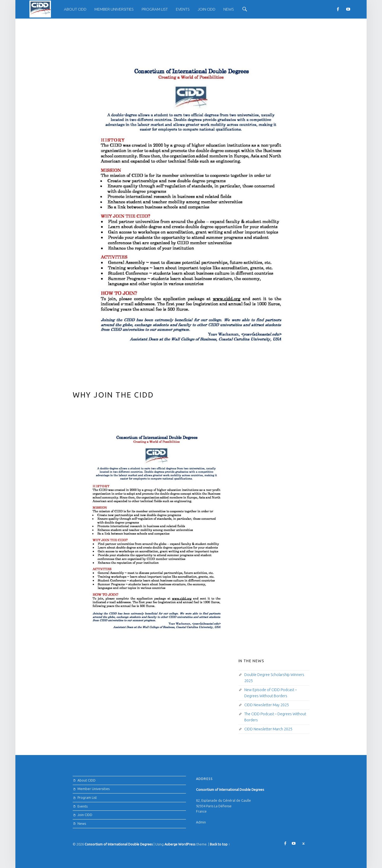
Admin (201, 822)
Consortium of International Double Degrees (119, 844)
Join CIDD (207, 9)
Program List (155, 9)
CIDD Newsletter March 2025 (268, 729)
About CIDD (75, 9)
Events (183, 9)
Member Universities (114, 9)
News (229, 9)
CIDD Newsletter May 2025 (267, 705)
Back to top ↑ (220, 844)
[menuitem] (75, 9)
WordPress (187, 844)
